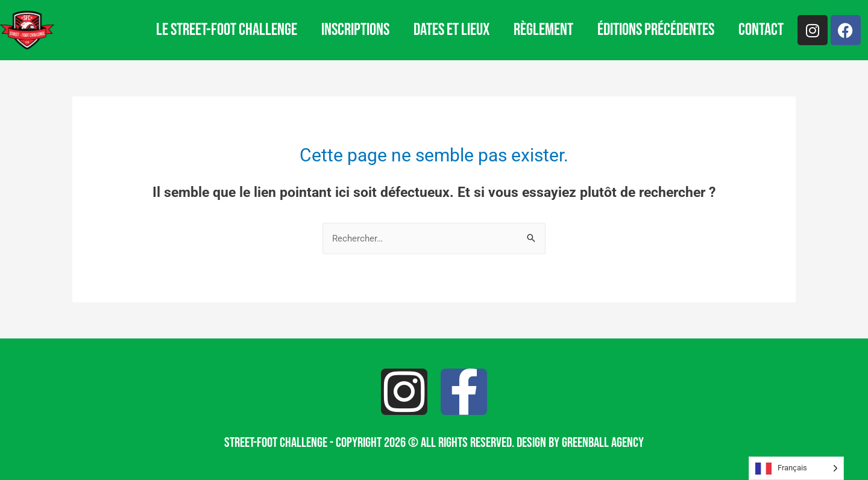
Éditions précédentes (656, 30)
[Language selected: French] (796, 468)
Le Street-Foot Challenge (227, 30)
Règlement (543, 30)
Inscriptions (355, 30)
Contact (761, 30)
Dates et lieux (451, 30)
